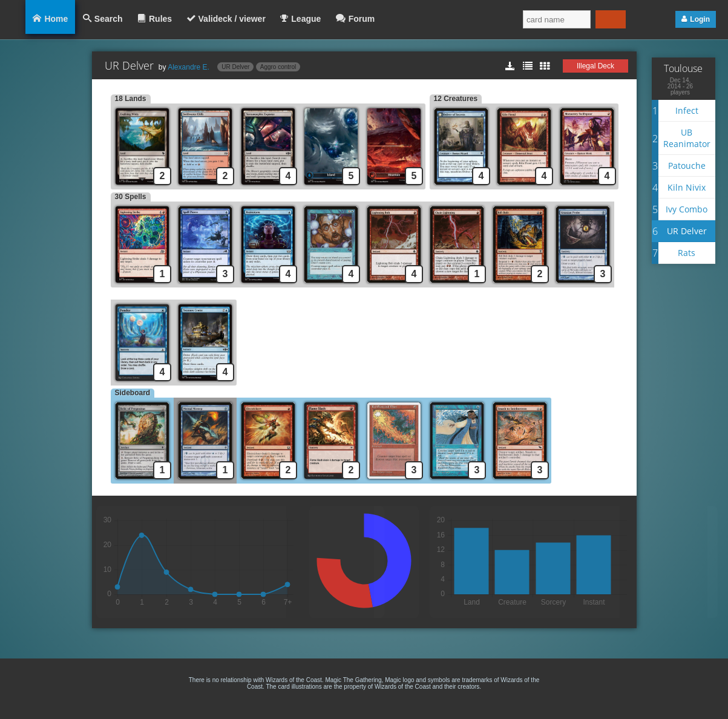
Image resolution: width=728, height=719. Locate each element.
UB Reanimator (687, 138)
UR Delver (235, 67)
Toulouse (683, 68)
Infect (687, 110)
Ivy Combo (687, 209)
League (306, 19)
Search (109, 19)
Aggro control (278, 67)
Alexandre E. (189, 67)
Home (56, 19)
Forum (362, 19)
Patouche (687, 166)
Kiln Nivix (687, 187)
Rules (160, 19)
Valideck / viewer (232, 19)
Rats (687, 253)
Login (700, 19)
